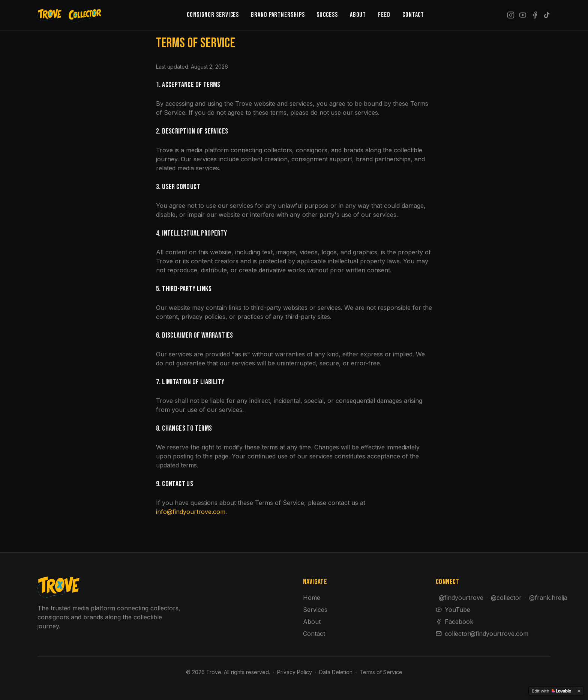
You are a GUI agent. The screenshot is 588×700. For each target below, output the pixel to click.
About (358, 15)
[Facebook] (535, 15)
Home (312, 598)
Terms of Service (381, 672)
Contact (413, 15)
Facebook (454, 622)
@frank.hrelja (548, 598)
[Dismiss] (579, 691)
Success (327, 15)
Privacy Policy (295, 672)
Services (315, 610)
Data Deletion (336, 672)
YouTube (453, 610)
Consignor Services (213, 15)
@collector (506, 598)
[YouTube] (523, 15)
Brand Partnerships (278, 15)
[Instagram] (511, 15)
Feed (384, 15)
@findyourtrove (461, 598)
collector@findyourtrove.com (482, 634)
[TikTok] (547, 15)
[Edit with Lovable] (551, 691)
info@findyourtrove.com (191, 512)
